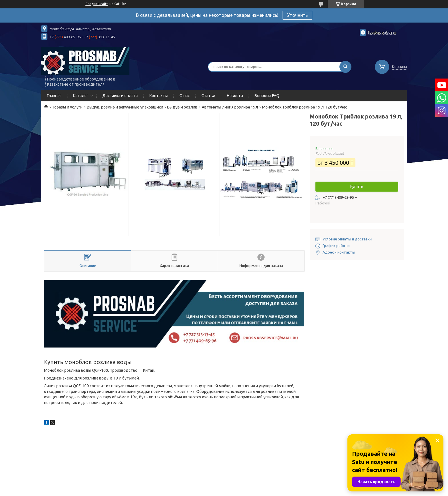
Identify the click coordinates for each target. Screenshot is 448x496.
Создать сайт (97, 4)
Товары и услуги (67, 107)
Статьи (208, 96)
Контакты (159, 96)
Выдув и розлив (182, 107)
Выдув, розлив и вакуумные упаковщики (125, 107)
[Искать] (345, 67)
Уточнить (297, 15)
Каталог (81, 96)
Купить (357, 186)
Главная (54, 96)
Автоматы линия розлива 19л (230, 107)
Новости (235, 96)
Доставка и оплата (120, 96)
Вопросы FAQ (267, 96)
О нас (185, 96)
